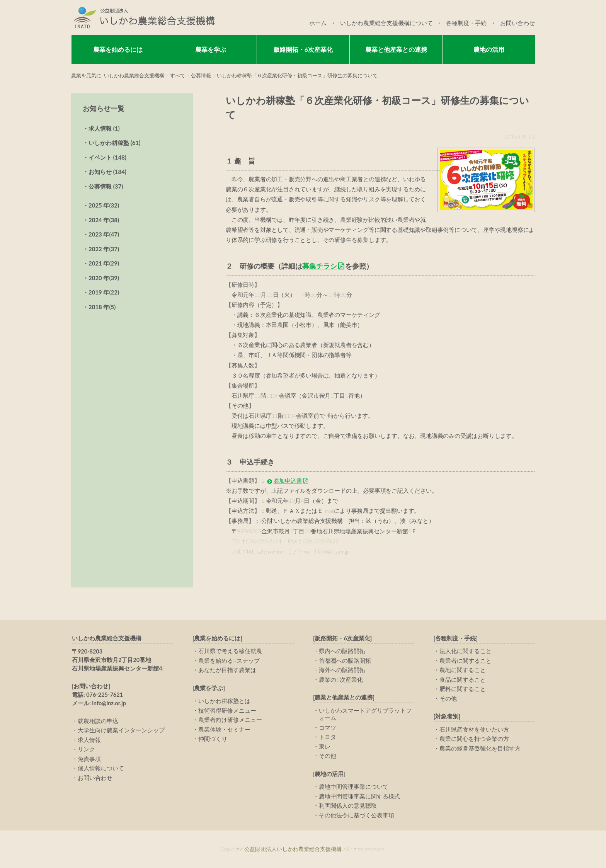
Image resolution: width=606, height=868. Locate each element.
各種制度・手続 (466, 23)
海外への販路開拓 (342, 670)
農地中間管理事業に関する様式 (359, 796)
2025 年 (104, 205)
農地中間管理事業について (354, 786)
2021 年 (104, 263)
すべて (178, 75)
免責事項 (89, 759)
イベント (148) (107, 157)
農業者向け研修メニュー (230, 720)
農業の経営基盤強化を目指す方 (480, 748)
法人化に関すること (466, 651)
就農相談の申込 (98, 721)
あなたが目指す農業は (227, 670)
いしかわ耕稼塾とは (224, 701)
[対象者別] (447, 716)
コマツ (328, 727)
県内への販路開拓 (342, 651)
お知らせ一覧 (104, 108)
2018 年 (102, 307)
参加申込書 (288, 481)
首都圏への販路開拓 (345, 660)
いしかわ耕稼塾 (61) (114, 143)
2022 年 (104, 249)
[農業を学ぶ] (209, 688)
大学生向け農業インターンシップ (121, 730)
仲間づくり (213, 739)
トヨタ (328, 737)
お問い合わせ (517, 23)
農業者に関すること (466, 660)
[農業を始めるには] (217, 638)
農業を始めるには (118, 49)
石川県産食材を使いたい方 (474, 729)
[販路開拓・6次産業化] (343, 638)
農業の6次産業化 (341, 679)
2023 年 (104, 234)
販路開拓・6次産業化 (303, 49)
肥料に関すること (463, 689)
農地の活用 (489, 49)
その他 (328, 756)
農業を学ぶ (211, 49)
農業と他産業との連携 (396, 49)
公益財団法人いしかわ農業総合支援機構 (143, 17)
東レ (325, 746)
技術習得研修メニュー (227, 710)
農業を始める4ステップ (229, 660)
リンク (86, 749)
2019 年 (104, 292)
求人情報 (89, 740)
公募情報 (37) (106, 186)
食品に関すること (463, 679)
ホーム (318, 23)
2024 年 (104, 220)
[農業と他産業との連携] (344, 697)
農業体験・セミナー (224, 729)
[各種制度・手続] (456, 638)
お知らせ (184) (107, 172)
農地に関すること (463, 670)
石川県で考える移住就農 (230, 651)
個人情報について (101, 768)
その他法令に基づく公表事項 (357, 815)
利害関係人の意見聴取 (348, 805)
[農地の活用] (329, 774)
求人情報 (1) (104, 128)
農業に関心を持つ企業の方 (474, 739)
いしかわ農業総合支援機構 (107, 638)
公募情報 (201, 75)
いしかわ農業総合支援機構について (386, 23)
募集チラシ (320, 266)
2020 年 (104, 278)
